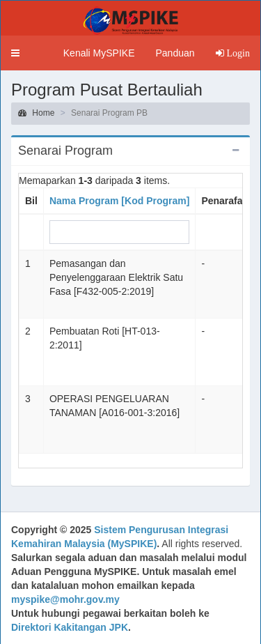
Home (36, 113)
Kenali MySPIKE (99, 53)
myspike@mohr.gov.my (65, 599)
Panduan (175, 53)
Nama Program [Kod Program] (119, 201)
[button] (15, 53)
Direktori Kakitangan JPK (70, 627)
